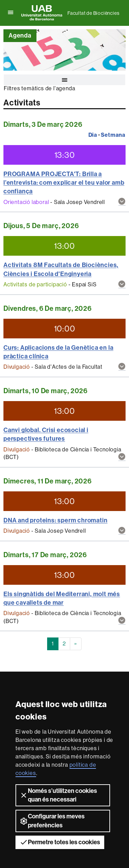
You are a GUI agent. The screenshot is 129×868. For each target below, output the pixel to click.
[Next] (76, 644)
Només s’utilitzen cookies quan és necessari (58, 795)
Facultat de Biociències (93, 13)
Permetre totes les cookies (60, 842)
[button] (122, 202)
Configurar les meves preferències (52, 821)
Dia (93, 135)
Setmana (113, 135)
